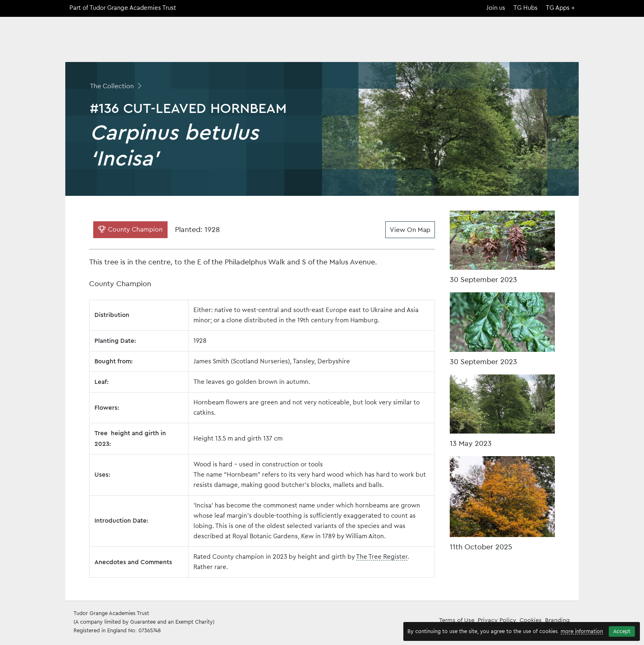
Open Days (518, 43)
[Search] (574, 30)
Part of (123, 8)
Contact (563, 43)
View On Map (410, 230)
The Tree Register (382, 557)
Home (412, 43)
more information (582, 631)
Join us (496, 8)
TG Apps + (560, 8)
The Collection (461, 43)
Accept (622, 631)
